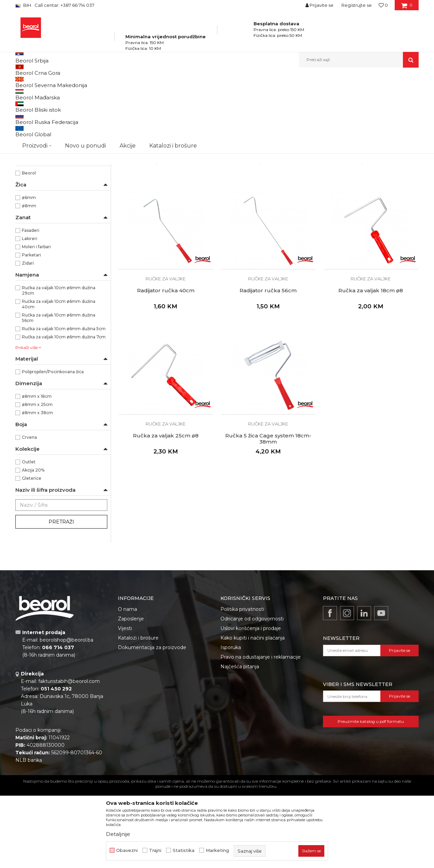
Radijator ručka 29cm (371, 223)
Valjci (168, 82)
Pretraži (61, 600)
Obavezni (127, 850)
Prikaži (345, 93)
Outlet (29, 540)
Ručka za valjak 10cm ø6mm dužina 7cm (64, 415)
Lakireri (30, 316)
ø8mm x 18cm (37, 474)
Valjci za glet (31, 126)
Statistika (184, 850)
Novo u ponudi (85, 60)
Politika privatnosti (242, 687)
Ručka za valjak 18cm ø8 (371, 368)
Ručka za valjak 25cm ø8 (166, 514)
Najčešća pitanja (240, 744)
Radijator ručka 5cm (166, 223)
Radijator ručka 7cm (268, 223)
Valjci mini (29, 175)
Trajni (155, 850)
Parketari (31, 333)
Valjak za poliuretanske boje (46, 110)
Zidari (28, 341)
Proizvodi (83, 82)
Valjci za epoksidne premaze (48, 134)
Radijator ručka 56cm (268, 368)
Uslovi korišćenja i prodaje (251, 706)
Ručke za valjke (35, 192)
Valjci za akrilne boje (39, 143)
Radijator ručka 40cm (166, 368)
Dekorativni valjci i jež (41, 200)
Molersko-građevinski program (128, 82)
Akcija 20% (33, 548)
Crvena (29, 515)
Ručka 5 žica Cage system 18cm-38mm (268, 517)
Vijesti (125, 706)
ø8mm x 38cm (37, 491)
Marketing (217, 850)
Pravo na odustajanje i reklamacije (261, 735)
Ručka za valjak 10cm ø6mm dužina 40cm (59, 382)
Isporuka (231, 725)
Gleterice (32, 556)
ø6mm (29, 275)
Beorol (29, 251)
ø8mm (29, 284)
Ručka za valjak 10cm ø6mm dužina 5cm (64, 407)
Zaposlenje (131, 697)
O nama (127, 687)
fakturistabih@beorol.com (69, 759)
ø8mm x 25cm (37, 482)
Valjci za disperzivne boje (45, 151)
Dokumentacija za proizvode (152, 725)
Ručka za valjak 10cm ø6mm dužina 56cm (59, 396)
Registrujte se (357, 5)
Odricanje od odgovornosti (252, 697)
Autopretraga (215, 93)
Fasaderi (31, 308)
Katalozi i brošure (138, 716)
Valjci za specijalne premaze (47, 167)
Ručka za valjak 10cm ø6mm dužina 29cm (59, 368)
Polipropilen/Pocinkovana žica (53, 450)
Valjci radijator (33, 184)
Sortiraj (246, 93)
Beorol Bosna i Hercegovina (42, 82)
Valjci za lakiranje (36, 118)
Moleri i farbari (36, 325)
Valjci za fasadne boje (40, 159)
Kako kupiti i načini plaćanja (253, 716)
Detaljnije (118, 834)
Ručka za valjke (38, 226)
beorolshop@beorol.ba (66, 718)
